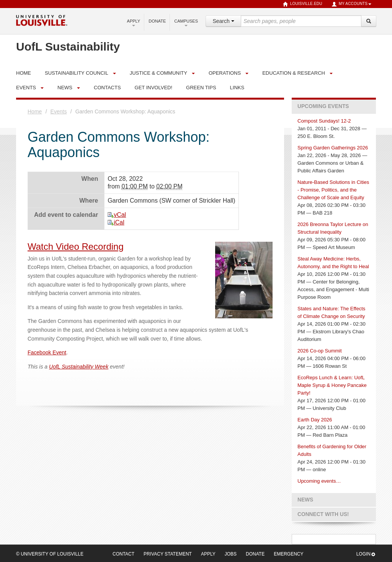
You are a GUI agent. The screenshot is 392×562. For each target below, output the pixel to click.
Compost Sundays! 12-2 (324, 121)
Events (26, 88)
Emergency (288, 554)
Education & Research (294, 73)
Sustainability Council (77, 73)
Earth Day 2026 (315, 420)
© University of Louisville (50, 554)
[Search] (369, 21)
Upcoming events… (319, 481)
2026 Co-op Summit (320, 351)
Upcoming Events (323, 106)
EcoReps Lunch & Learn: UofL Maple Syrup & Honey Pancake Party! (332, 385)
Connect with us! (323, 514)
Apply (134, 23)
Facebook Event (47, 352)
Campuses (186, 23)
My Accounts (351, 4)
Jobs (231, 554)
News (65, 88)
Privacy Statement (168, 554)
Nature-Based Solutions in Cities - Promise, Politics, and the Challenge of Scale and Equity (333, 190)
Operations (225, 73)
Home (35, 111)
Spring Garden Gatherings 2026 (333, 148)
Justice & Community (158, 73)
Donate (157, 21)
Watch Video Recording (76, 247)
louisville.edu (303, 4)
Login (366, 554)
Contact (123, 554)
